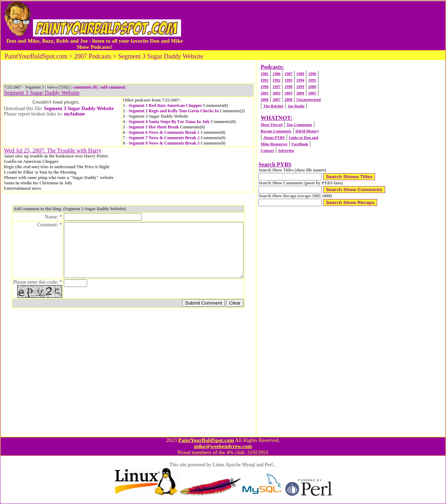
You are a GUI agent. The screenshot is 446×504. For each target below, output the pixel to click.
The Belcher (273, 106)
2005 (312, 93)
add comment (113, 87)
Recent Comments (276, 131)
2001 (265, 93)
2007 (276, 99)
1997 (276, 86)
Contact (267, 150)
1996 (265, 86)
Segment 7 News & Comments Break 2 (164, 138)
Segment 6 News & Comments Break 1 (164, 132)
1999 (300, 86)
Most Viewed (272, 124)
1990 (312, 74)
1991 (265, 80)
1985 (265, 74)
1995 (312, 80)
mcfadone (75, 114)
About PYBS (274, 137)
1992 (276, 80)
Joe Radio (296, 106)
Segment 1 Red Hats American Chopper (165, 105)
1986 (276, 74)
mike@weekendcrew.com (223, 446)
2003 (288, 93)
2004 (300, 93)
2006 (265, 99)
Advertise (286, 150)
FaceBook (300, 144)
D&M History (307, 131)
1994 (300, 80)
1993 (288, 80)
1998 (288, 86)
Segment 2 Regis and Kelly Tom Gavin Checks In (174, 111)
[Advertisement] (315, 25)
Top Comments (299, 124)
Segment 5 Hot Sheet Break (154, 127)
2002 (276, 93)
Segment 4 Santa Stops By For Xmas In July (169, 122)
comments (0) (85, 87)
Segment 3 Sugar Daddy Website (79, 109)
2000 (312, 86)
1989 (300, 74)
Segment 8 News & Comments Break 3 (164, 143)
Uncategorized (309, 99)
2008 (288, 99)
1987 (288, 74)
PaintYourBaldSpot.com (206, 440)
